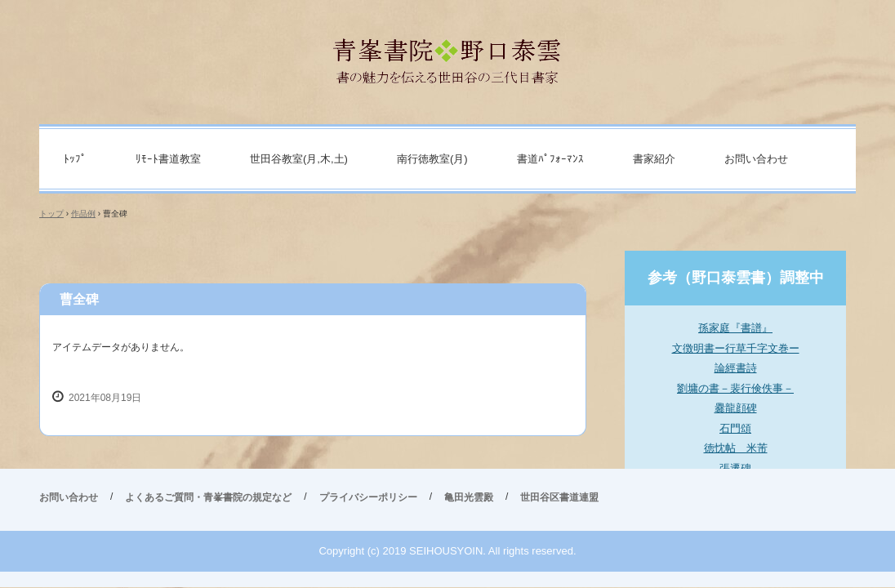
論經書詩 (736, 368)
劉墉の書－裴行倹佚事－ (735, 388)
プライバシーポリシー (368, 497)
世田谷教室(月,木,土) (299, 159)
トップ (51, 214)
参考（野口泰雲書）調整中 (736, 278)
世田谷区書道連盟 (559, 497)
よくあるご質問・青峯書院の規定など (208, 497)
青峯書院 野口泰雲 (448, 54)
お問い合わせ (756, 159)
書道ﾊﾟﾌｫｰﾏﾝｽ (550, 159)
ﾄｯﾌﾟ (75, 159)
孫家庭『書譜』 (735, 328)
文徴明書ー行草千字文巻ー (736, 348)
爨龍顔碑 (736, 408)
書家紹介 (654, 159)
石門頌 (735, 428)
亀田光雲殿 (469, 497)
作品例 (83, 214)
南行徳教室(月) (432, 159)
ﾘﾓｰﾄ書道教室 (168, 159)
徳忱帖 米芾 (736, 448)
